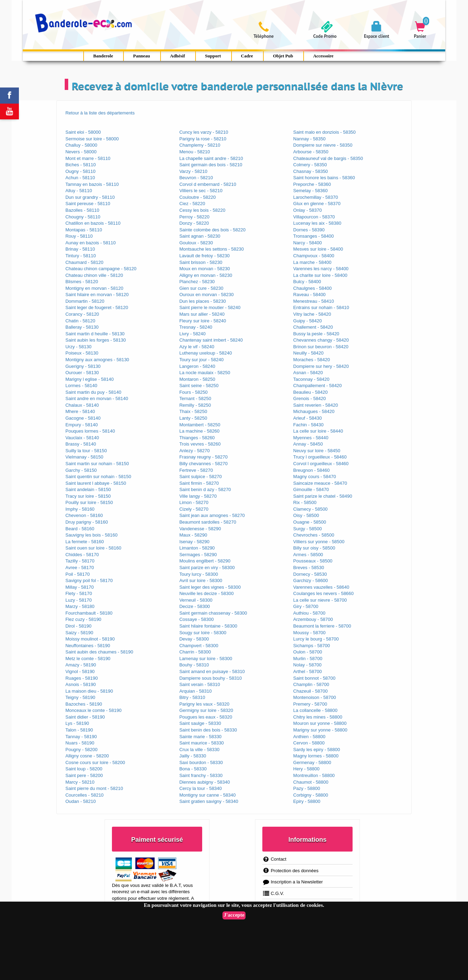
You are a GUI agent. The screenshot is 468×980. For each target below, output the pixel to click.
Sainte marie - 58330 (201, 737)
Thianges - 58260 (197, 438)
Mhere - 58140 (80, 411)
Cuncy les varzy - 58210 (204, 132)
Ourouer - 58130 (82, 373)
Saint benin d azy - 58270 (205, 489)
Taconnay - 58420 (311, 379)
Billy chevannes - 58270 (204, 464)
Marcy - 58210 (80, 782)
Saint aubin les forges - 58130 (96, 340)
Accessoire (323, 56)
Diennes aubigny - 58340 (205, 782)
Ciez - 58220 (192, 204)
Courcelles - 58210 (84, 795)
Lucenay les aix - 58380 (317, 223)
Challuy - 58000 (81, 145)
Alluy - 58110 (79, 191)
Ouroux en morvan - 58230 (207, 295)
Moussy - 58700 (309, 633)
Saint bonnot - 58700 (314, 678)
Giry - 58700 (306, 606)
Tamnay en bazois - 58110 (92, 184)
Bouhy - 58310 (194, 665)
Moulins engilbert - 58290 (205, 561)
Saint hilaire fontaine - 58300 (208, 626)
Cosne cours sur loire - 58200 (95, 762)
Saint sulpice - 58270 (201, 477)
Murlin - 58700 (308, 659)
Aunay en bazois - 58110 (91, 243)
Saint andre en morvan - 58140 (97, 398)
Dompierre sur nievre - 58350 (323, 145)
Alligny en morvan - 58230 (206, 275)
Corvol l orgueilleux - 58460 (321, 464)
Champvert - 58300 (199, 646)
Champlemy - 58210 (200, 145)
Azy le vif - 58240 (197, 347)
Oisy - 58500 (306, 515)
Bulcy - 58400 (307, 282)
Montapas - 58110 (84, 230)
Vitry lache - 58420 (312, 314)
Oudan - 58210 (81, 801)
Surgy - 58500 (307, 529)
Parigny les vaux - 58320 (204, 704)
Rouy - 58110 (79, 236)
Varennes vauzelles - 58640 (321, 587)
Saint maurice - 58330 (202, 743)
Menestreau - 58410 (313, 301)
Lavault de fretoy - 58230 (205, 256)
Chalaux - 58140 (82, 405)
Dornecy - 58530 (310, 574)
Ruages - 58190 (82, 678)
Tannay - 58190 (81, 737)
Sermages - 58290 (198, 555)
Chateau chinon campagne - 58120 (101, 269)
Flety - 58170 (79, 593)
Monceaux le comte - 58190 (93, 710)
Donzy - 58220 (194, 223)
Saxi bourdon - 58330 (201, 762)
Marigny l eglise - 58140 (90, 379)
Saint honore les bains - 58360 (324, 178)
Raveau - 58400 (309, 295)
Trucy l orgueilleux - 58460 (320, 457)
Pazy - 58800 (307, 788)
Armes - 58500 (308, 555)
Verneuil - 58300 (196, 600)
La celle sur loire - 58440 (318, 431)
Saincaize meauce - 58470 (320, 483)
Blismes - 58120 (82, 282)
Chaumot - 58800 (311, 782)
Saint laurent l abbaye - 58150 (96, 483)
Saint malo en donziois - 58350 (324, 132)
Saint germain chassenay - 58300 (213, 613)
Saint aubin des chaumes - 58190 (99, 652)
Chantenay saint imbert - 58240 (211, 340)
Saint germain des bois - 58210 (211, 165)
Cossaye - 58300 (197, 619)
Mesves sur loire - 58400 (318, 249)
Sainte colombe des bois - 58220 (212, 230)
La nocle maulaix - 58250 (205, 373)
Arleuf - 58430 (307, 418)
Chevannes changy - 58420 (321, 340)
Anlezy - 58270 (195, 451)
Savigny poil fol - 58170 (89, 580)
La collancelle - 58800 (315, 710)
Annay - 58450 (308, 444)
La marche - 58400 (312, 262)
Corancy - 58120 (82, 314)
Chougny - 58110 (83, 217)
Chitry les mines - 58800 (318, 717)
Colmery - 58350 (310, 165)
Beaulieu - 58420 (310, 392)
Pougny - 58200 (81, 750)
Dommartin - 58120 (85, 301)
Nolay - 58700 (307, 665)
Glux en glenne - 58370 (317, 204)
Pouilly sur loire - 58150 (89, 502)
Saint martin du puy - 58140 (93, 392)
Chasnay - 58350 (310, 171)
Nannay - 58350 (309, 139)
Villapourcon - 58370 (314, 217)
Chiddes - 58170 (82, 555)
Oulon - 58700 (307, 652)
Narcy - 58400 (307, 243)
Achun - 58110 (80, 178)
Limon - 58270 (194, 502)
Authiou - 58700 (309, 613)
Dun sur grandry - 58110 (90, 197)
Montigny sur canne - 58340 (208, 795)
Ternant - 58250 (195, 398)
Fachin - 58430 (308, 425)
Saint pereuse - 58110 (88, 204)
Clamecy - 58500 (310, 509)
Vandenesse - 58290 (200, 529)
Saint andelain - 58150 (88, 489)
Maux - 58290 (193, 535)
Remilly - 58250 (195, 405)
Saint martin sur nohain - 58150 (97, 464)
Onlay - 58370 (307, 210)
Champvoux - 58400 (314, 256)
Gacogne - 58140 (83, 418)
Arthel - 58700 (307, 671)
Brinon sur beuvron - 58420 (321, 347)
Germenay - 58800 (312, 762)
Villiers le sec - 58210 (201, 191)
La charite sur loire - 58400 (320, 275)
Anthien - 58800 (309, 737)
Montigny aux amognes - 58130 (97, 360)
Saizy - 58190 (79, 633)
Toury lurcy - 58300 (199, 574)
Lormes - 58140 (81, 386)
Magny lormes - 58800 (316, 756)
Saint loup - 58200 (84, 769)
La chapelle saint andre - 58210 (211, 158)
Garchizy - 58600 (310, 580)
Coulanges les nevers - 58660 (323, 593)
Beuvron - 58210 (196, 178)
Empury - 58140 (82, 425)
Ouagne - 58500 (310, 522)
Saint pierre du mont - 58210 (94, 788)
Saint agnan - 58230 (200, 236)
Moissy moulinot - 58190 (90, 639)
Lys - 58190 (77, 723)
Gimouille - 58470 (311, 489)
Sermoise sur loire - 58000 (92, 139)
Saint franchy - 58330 (201, 775)
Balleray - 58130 (82, 327)
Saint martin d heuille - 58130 (95, 334)
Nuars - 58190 (80, 743)
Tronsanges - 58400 (313, 236)
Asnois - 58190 (81, 684)
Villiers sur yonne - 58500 (319, 542)
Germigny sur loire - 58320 (206, 710)
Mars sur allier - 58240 (202, 314)
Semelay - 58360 (310, 191)
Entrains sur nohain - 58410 (321, 307)
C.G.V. (273, 893)
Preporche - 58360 (312, 184)
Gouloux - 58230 (196, 243)
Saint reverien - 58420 (315, 405)
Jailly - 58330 (193, 756)
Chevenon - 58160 (84, 515)
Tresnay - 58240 (196, 327)
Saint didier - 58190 (85, 717)
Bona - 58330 (193, 769)
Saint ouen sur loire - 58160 (93, 548)
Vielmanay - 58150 (84, 457)
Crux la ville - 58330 (200, 750)
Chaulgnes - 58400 (312, 288)
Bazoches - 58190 (84, 704)
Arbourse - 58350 (311, 152)
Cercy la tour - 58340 (201, 788)
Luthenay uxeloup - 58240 (206, 353)
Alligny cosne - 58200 (87, 756)
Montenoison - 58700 (314, 697)
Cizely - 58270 (194, 509)
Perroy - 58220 (194, 217)
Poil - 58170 (77, 574)
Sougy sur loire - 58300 (203, 633)
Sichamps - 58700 (311, 646)
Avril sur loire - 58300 (201, 580)
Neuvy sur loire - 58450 (317, 451)
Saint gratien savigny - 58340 (209, 801)
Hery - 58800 (306, 769)
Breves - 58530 (309, 568)
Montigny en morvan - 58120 (94, 288)
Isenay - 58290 (194, 542)
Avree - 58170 (80, 568)
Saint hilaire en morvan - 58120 (97, 295)
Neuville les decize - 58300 (207, 593)
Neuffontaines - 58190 (88, 646)
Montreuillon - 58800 (314, 775)
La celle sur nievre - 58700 (320, 600)
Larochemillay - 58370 (315, 197)
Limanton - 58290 (197, 548)
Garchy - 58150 (81, 470)
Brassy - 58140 (81, 444)
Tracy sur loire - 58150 (88, 496)
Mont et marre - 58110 (88, 158)
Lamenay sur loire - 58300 (206, 659)
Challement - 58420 (313, 327)
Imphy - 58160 (80, 509)
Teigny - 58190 (80, 697)
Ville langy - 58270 (198, 496)
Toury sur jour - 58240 (201, 360)
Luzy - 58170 (79, 600)
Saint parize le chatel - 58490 (322, 496)
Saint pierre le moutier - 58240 (210, 307)
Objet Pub (283, 56)
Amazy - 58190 (81, 665)
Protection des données (290, 871)
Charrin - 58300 (195, 652)
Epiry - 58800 (307, 801)
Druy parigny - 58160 (87, 522)
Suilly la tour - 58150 (86, 451)
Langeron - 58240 (197, 366)
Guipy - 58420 (307, 321)
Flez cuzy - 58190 (83, 619)
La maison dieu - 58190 (89, 691)
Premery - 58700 (310, 704)
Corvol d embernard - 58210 (208, 184)
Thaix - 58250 (193, 411)
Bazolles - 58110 (82, 210)
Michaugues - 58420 (314, 411)
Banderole (103, 56)
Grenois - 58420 (309, 398)
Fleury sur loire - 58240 (203, 321)
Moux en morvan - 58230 (205, 269)
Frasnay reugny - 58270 (204, 457)
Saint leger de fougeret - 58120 (97, 307)
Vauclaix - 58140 (82, 438)
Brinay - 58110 (80, 249)
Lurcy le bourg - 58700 (316, 639)
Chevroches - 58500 (314, 535)
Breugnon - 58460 (311, 470)
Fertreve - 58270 (196, 470)
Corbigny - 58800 (311, 795)
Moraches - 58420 (311, 360)
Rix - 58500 (305, 502)
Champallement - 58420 (317, 386)
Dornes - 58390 (309, 230)
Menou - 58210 (195, 152)
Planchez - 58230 (197, 282)
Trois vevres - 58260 (200, 444)
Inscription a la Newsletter (293, 882)
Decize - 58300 (195, 606)
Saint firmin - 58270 (199, 483)
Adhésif (178, 56)
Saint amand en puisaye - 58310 (212, 671)
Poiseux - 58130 (82, 353)
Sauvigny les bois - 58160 (91, 535)
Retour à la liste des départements (100, 113)
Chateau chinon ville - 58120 (94, 275)
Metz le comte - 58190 (88, 659)
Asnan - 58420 (308, 373)
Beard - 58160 (80, 529)
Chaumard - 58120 (84, 262)
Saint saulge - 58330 (200, 723)
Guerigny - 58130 (83, 366)
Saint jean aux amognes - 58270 (212, 515)
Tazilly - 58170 (80, 561)
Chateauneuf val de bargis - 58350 (328, 158)
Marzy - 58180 (80, 606)
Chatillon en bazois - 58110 (93, 223)
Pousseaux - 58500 (313, 561)
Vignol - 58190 (80, 671)
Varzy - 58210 (193, 171)
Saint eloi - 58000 (83, 132)
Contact (274, 859)
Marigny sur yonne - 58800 (320, 730)
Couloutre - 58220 (198, 197)
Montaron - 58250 (197, 379)
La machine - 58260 (200, 431)
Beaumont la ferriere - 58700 (322, 626)
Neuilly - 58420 (308, 353)
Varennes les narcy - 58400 (321, 269)
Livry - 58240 (193, 334)
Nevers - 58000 (81, 152)
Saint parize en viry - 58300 (207, 568)
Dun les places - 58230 (203, 301)
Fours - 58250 (194, 392)
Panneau (141, 56)
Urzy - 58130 (78, 347)
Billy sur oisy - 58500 (314, 548)
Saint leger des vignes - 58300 (210, 587)
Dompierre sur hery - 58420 (321, 366)
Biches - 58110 (81, 165)
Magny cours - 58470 (314, 477)
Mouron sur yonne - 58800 (320, 723)
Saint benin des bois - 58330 (208, 730)
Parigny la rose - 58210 (203, 139)
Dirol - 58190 (78, 626)
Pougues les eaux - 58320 (206, 717)
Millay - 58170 (80, 587)
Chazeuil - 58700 (310, 691)
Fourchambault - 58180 (89, 613)
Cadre (247, 56)
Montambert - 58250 (200, 425)
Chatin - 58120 (80, 321)
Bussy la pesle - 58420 (316, 334)
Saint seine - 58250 (199, 386)
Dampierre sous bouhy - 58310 (211, 678)
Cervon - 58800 (309, 743)
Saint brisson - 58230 (201, 262)
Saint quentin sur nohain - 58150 (98, 477)
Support (213, 56)
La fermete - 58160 (85, 542)
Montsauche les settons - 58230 (212, 249)
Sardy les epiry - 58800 (317, 750)
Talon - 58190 (79, 730)
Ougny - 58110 (80, 171)
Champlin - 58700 (311, 684)
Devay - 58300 (194, 639)
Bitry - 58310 (192, 697)
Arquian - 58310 (196, 691)
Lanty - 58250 (193, 418)
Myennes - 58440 (311, 438)
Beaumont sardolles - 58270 (208, 522)
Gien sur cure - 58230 (201, 288)
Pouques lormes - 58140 (90, 431)
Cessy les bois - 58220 (203, 210)
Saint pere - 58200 (84, 775)
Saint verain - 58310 (200, 684)
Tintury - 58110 (81, 256)
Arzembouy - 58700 (313, 619)
